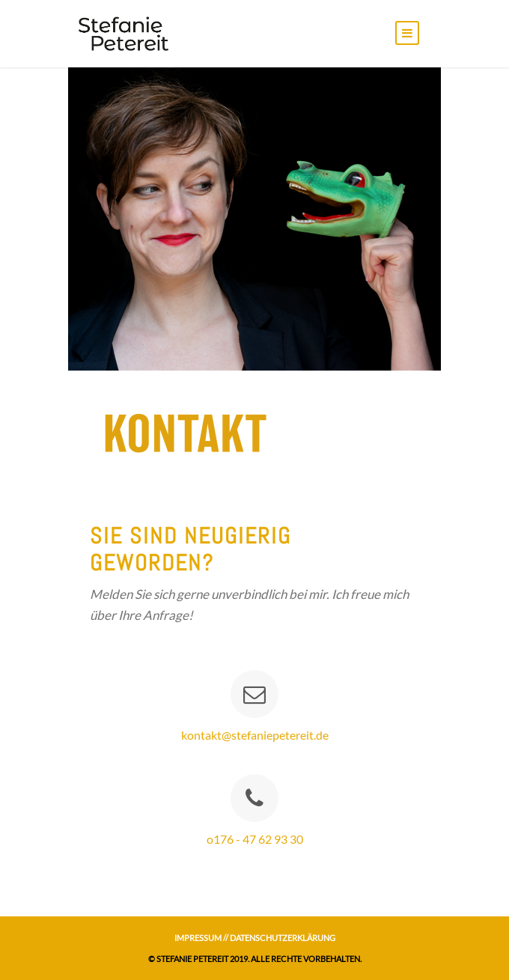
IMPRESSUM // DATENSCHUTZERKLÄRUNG (255, 938)
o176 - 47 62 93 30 (255, 839)
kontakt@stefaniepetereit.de (255, 735)
